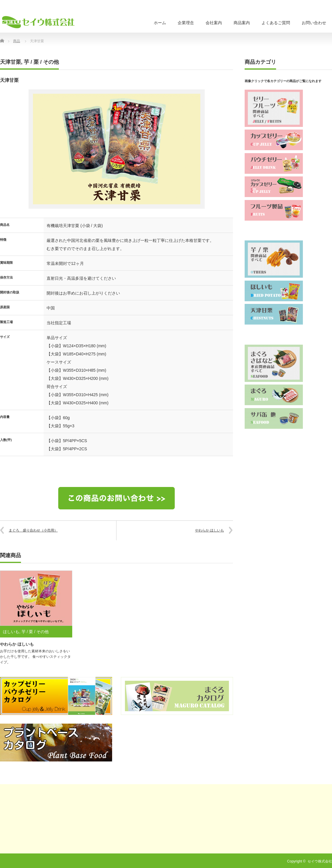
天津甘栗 (10, 62)
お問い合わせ (314, 23)
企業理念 (186, 23)
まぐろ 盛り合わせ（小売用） (33, 530)
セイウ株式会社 (320, 861)
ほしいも (11, 632)
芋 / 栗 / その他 (41, 62)
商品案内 (242, 23)
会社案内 (214, 23)
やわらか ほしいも (210, 530)
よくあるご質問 (276, 23)
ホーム (160, 23)
